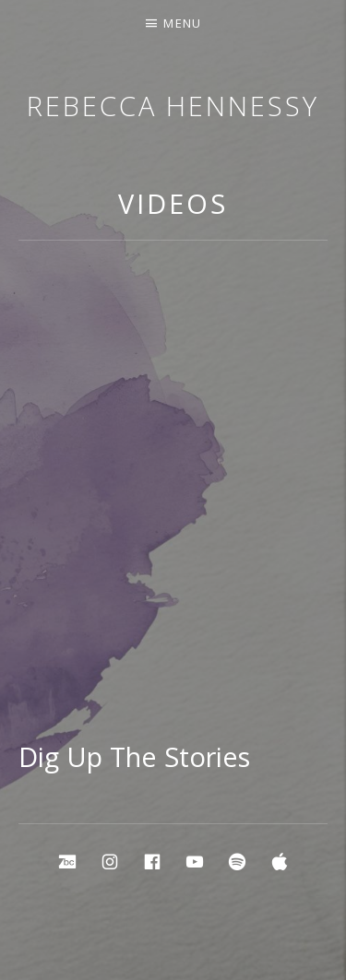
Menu (182, 23)
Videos (173, 203)
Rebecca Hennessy (173, 106)
